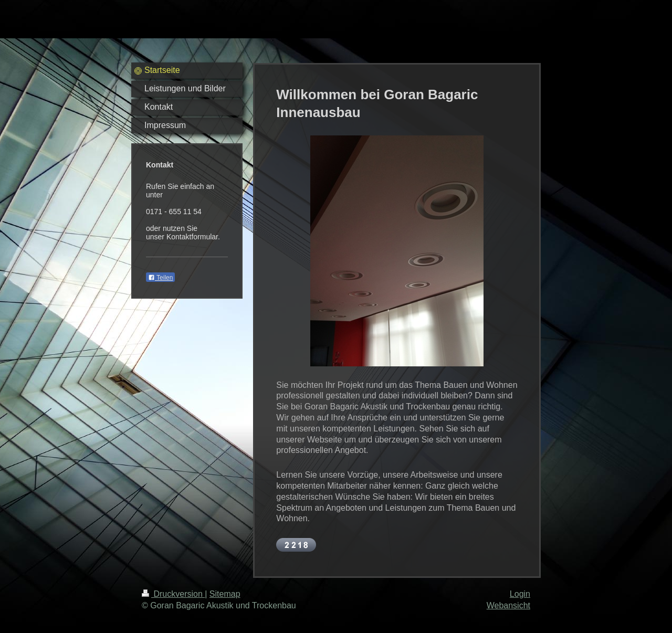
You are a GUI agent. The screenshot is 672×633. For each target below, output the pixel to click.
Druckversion (173, 594)
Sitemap (225, 594)
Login (520, 594)
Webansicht (508, 605)
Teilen (160, 278)
